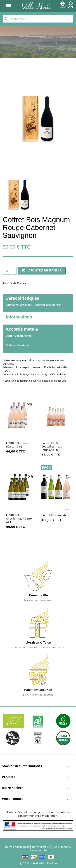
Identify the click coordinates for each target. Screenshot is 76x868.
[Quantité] (7, 271)
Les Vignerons (62, 847)
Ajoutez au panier (42, 271)
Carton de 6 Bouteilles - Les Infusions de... (52, 446)
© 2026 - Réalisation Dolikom (39, 863)
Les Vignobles (39, 850)
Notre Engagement (17, 847)
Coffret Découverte (54, 515)
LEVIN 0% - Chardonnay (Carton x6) (20, 518)
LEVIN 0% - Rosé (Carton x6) (18, 445)
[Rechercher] (38, 19)
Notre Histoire (41, 847)
